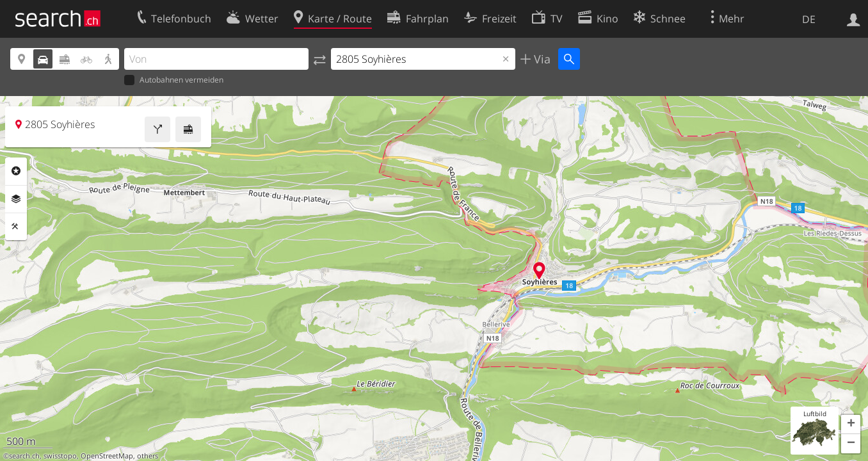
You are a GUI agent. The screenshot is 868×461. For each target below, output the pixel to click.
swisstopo (60, 456)
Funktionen (16, 227)
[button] (851, 425)
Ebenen (16, 199)
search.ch (24, 456)
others (148, 456)
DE (809, 19)
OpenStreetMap (107, 456)
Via (541, 59)
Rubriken (16, 171)
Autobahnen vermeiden (174, 80)
